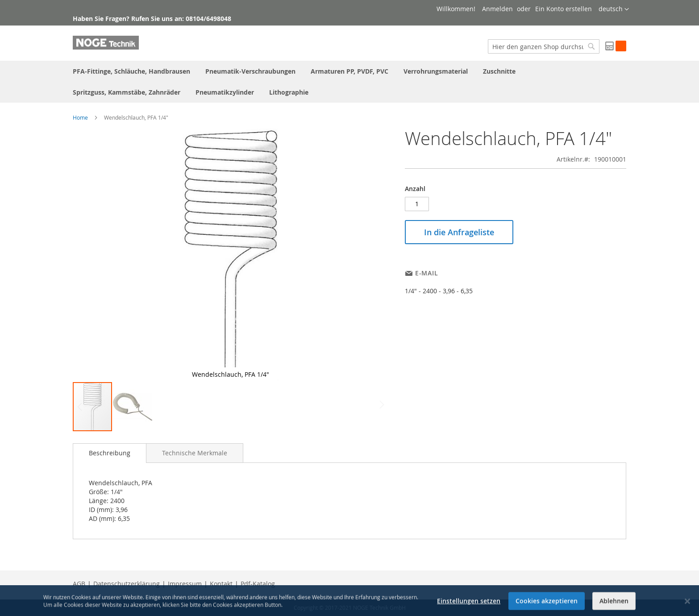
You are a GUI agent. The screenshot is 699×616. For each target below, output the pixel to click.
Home (80, 117)
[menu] (349, 82)
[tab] (110, 453)
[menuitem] (131, 71)
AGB (79, 584)
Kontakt (221, 584)
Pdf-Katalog (258, 584)
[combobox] (544, 46)
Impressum (185, 584)
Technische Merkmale (195, 453)
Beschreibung (110, 453)
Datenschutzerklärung (127, 584)
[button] (614, 9)
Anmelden (497, 9)
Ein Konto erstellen (564, 9)
